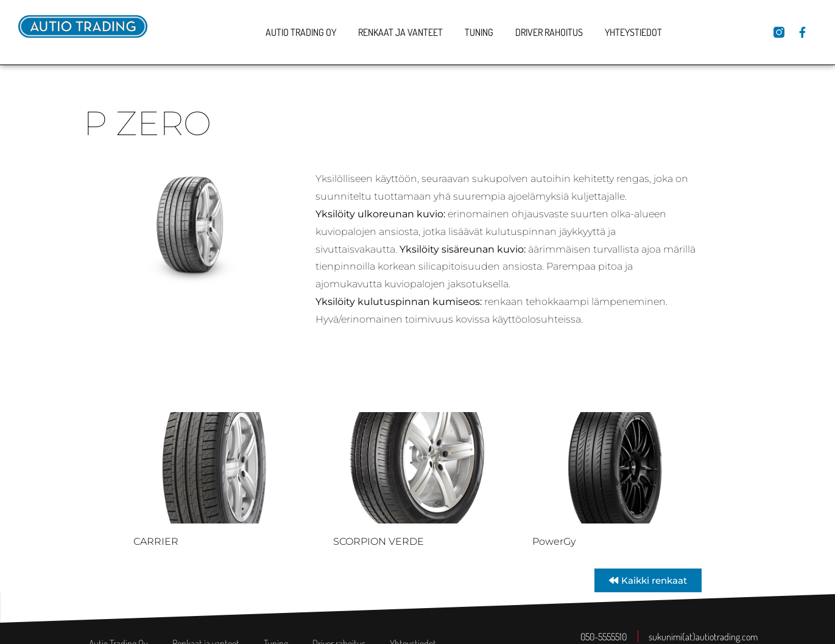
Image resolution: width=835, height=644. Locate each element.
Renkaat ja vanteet (400, 32)
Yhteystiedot (633, 32)
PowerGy (554, 541)
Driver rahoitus (549, 32)
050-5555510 (604, 637)
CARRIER (156, 541)
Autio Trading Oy (301, 32)
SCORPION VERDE (379, 541)
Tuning (479, 32)
